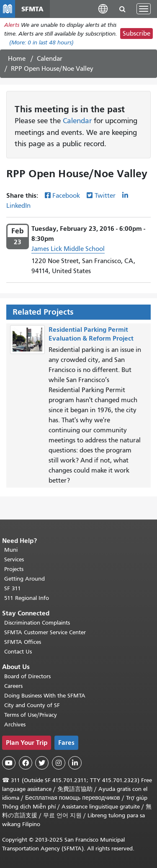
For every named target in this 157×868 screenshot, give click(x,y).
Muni (11, 550)
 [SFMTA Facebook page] (26, 763)
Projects (14, 569)
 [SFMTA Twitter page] (42, 763)
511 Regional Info (27, 598)
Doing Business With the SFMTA (45, 696)
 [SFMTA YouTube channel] (9, 763)
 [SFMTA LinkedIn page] (75, 763)
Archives (15, 725)
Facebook (66, 196)
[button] (103, 9)
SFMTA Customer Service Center (45, 632)
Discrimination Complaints (37, 623)
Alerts (12, 25)
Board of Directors (27, 676)
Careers (13, 686)
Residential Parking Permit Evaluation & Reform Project (91, 334)
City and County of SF (32, 705)
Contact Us (18, 652)
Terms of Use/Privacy (31, 715)
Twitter (105, 196)
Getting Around (24, 579)
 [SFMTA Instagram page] (59, 763)
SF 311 (13, 588)
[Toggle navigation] (144, 9)
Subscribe (136, 34)
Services (14, 559)
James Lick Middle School (68, 249)
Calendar (50, 59)
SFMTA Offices (23, 642)
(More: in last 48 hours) (41, 43)
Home (17, 59)
